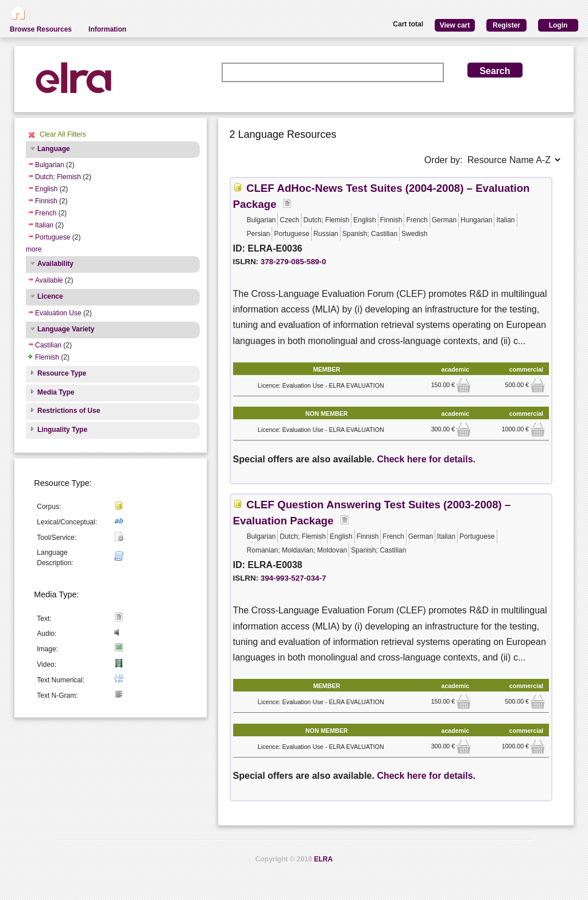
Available (49, 280)
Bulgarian (50, 165)
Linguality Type (62, 430)
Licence (50, 296)
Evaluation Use (58, 313)
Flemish (47, 357)
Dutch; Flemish (58, 177)
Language (54, 149)
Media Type (56, 392)
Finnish (46, 201)
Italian (44, 225)
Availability (55, 264)
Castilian (48, 345)
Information (107, 29)
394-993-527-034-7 (293, 578)
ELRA (324, 859)
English (46, 189)
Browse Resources (41, 29)
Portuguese (53, 237)
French (46, 213)
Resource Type (62, 373)
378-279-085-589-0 (293, 262)
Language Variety (66, 329)
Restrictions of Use (69, 411)
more (34, 249)
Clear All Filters (63, 134)
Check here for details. (426, 459)
